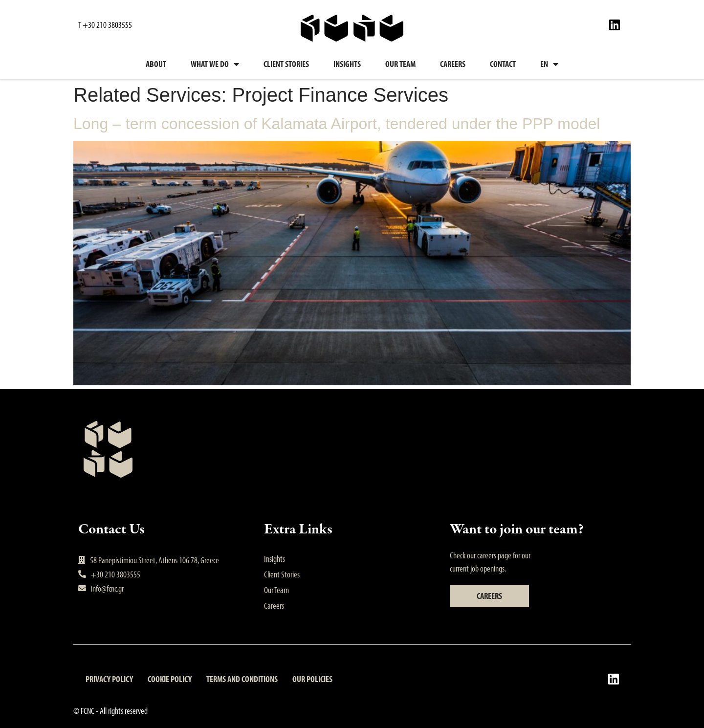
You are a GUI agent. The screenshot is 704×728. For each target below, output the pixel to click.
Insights (347, 64)
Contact (503, 64)
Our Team (400, 64)
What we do (215, 64)
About (156, 64)
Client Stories (286, 64)
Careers (453, 64)
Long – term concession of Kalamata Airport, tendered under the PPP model (337, 124)
